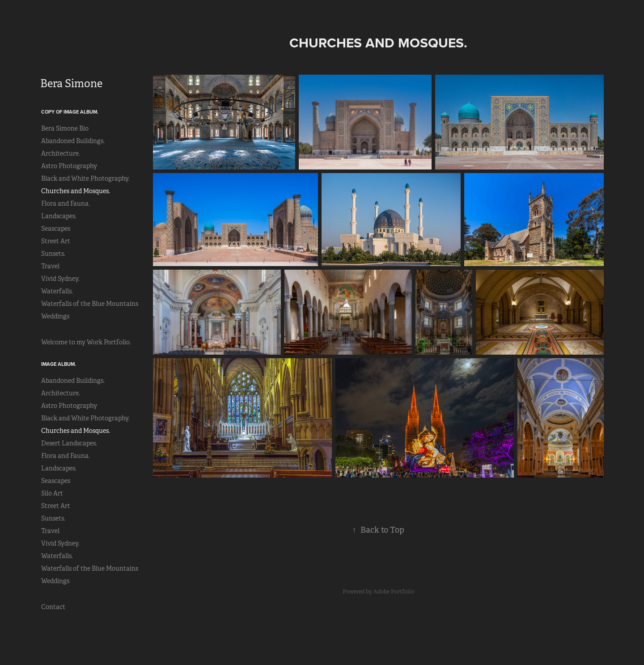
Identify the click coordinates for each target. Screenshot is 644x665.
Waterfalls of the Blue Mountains (90, 304)
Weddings (55, 316)
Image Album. (59, 364)
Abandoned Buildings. (73, 141)
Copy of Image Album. (70, 112)
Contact (53, 607)
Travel (50, 266)
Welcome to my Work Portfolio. (86, 342)
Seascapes (56, 229)
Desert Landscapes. (69, 443)
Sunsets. (53, 254)
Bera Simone (71, 84)
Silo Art (52, 493)
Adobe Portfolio (394, 592)
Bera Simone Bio (65, 128)
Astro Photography (69, 166)
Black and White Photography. (85, 178)
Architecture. (61, 153)
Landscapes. (59, 216)
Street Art (56, 241)
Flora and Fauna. (66, 203)
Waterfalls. (57, 291)
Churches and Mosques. (76, 191)
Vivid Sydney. (60, 279)
